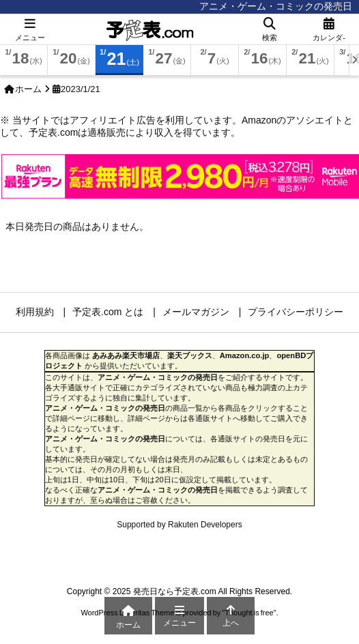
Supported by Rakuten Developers (179, 525)
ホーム (28, 89)
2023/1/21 (81, 89)
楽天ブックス (190, 355)
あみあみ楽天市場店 (126, 355)
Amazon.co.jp (245, 355)
